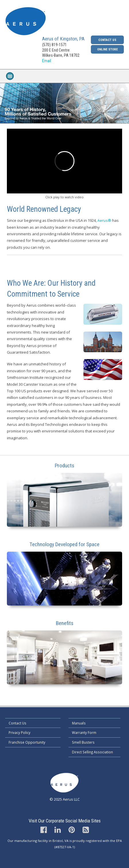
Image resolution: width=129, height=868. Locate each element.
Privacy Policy (19, 732)
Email (47, 61)
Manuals (79, 723)
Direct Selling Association (92, 752)
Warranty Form (84, 732)
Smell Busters (83, 742)
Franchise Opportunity (27, 742)
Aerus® (104, 220)
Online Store (107, 49)
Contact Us (107, 40)
